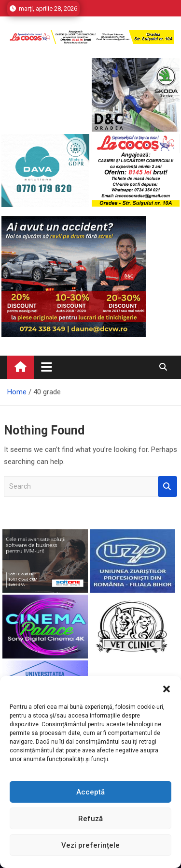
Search (167, 486)
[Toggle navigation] (47, 367)
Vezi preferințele (90, 845)
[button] (167, 688)
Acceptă (90, 792)
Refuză (90, 819)
